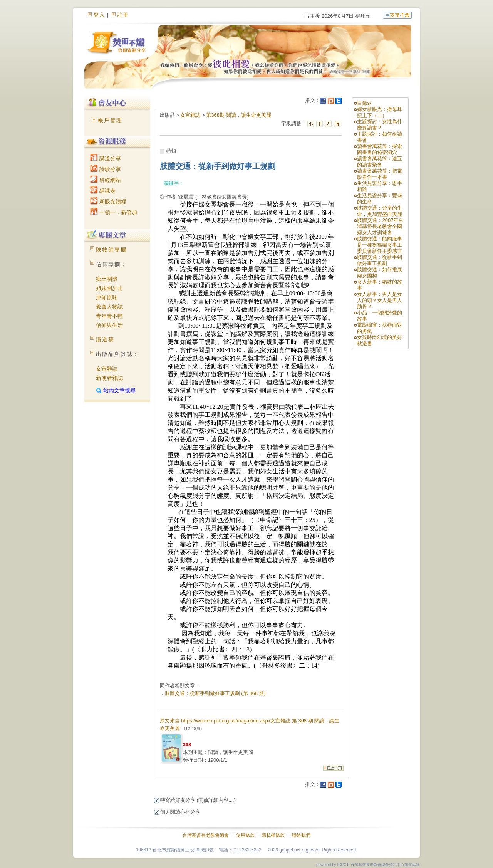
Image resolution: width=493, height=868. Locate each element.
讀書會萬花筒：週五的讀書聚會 (380, 162)
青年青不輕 (109, 316)
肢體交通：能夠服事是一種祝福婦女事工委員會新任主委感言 (380, 245)
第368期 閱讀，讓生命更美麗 (238, 115)
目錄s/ (364, 103)
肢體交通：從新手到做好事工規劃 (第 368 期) (215, 693)
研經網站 (106, 180)
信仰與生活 (109, 325)
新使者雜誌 (109, 378)
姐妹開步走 (109, 288)
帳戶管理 (110, 120)
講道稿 (105, 339)
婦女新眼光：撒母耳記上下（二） (380, 112)
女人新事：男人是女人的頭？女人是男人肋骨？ (380, 300)
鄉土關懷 (107, 279)
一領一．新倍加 (114, 212)
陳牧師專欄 (111, 250)
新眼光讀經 (108, 201)
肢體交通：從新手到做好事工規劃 (380, 260)
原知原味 (107, 297)
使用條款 (245, 835)
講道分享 (106, 158)
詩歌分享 (106, 169)
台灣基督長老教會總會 (206, 835)
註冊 (123, 15)
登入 (99, 15)
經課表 (103, 191)
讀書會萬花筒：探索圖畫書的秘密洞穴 (380, 149)
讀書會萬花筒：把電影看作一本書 (380, 174)
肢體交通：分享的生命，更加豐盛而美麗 (380, 211)
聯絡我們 (301, 835)
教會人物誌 (109, 307)
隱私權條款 (273, 835)
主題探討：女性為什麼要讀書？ (380, 125)
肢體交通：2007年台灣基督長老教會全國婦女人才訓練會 (380, 226)
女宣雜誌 (107, 369)
